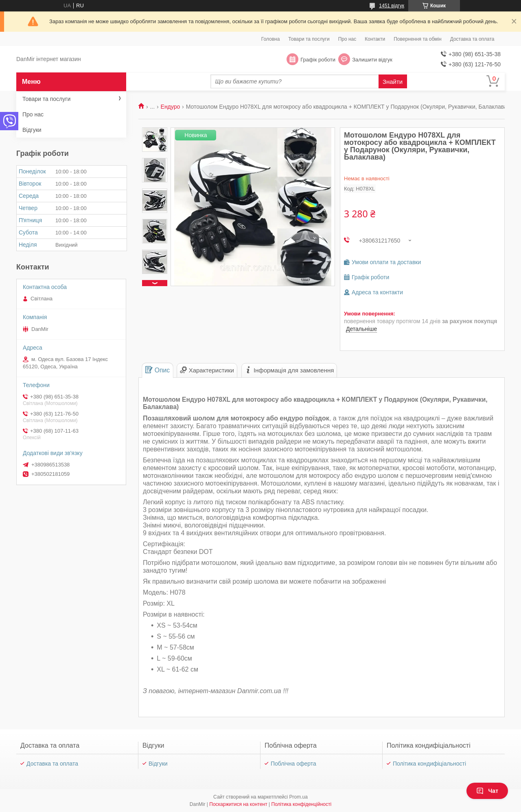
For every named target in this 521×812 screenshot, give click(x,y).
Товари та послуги (309, 39)
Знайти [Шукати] (393, 82)
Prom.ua (299, 797)
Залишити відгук (372, 60)
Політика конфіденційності (302, 804)
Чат (487, 791)
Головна (271, 39)
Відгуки (32, 130)
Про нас (347, 39)
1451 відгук (392, 6)
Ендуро (171, 107)
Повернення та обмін (417, 39)
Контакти (375, 39)
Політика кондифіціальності (429, 764)
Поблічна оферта (293, 764)
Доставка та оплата (472, 39)
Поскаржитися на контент (238, 804)
